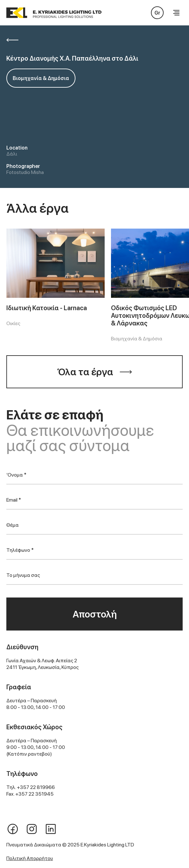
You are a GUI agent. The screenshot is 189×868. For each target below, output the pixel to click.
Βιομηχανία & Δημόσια (41, 78)
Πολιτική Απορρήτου (30, 858)
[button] (176, 13)
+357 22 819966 (36, 787)
